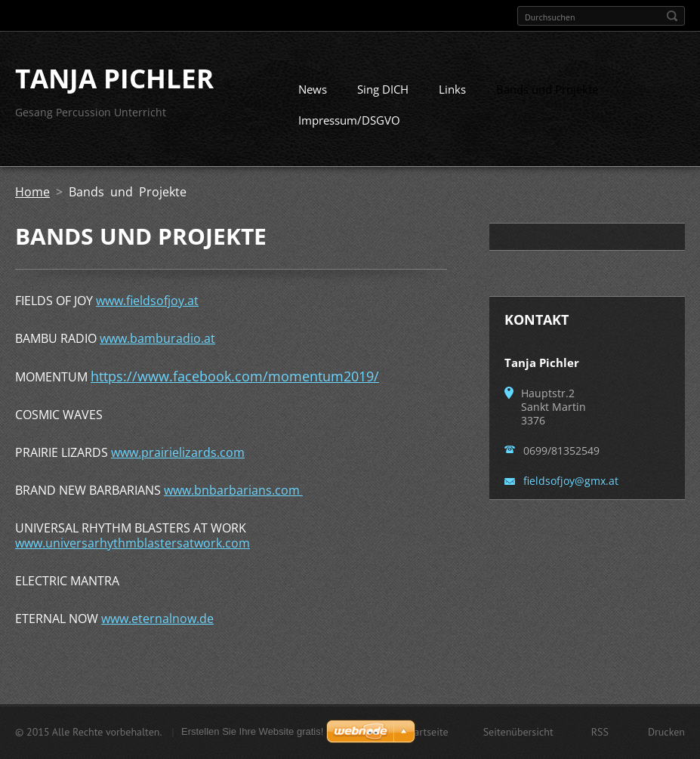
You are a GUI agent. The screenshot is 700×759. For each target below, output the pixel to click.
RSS (600, 733)
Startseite (427, 733)
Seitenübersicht (518, 733)
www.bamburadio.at (157, 344)
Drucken (666, 733)
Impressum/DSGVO (349, 126)
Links (452, 95)
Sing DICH (383, 95)
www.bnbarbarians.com (233, 496)
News (313, 95)
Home (32, 198)
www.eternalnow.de (157, 625)
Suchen (672, 16)
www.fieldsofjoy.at (147, 307)
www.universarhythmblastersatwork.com (133, 549)
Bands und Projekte (547, 95)
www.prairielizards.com (178, 458)
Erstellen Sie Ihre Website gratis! (252, 733)
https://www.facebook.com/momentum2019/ (235, 382)
